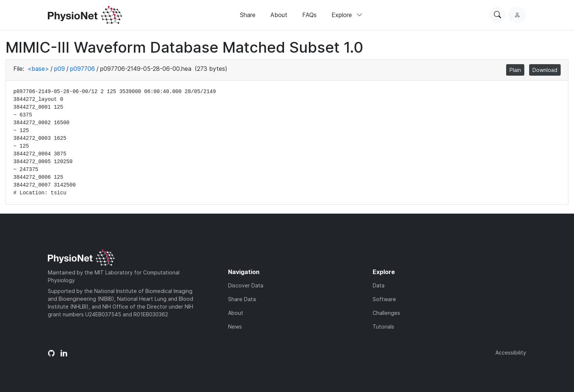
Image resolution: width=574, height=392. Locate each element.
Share (248, 15)
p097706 (83, 69)
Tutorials (383, 327)
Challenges (386, 313)
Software (384, 299)
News (235, 327)
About (279, 15)
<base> (38, 69)
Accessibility (511, 353)
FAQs (309, 15)
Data (379, 285)
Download (545, 70)
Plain (515, 70)
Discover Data (246, 285)
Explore (347, 15)
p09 (60, 69)
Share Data (242, 299)
